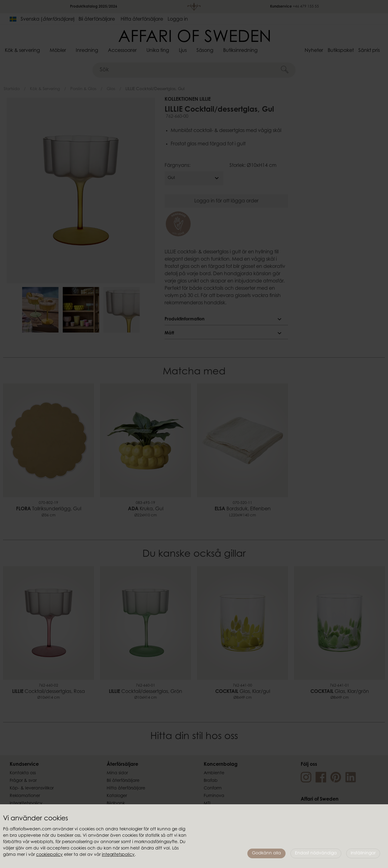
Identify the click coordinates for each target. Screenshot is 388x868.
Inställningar (363, 853)
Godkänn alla (266, 853)
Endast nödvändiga (316, 853)
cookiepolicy (49, 855)
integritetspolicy (118, 855)
